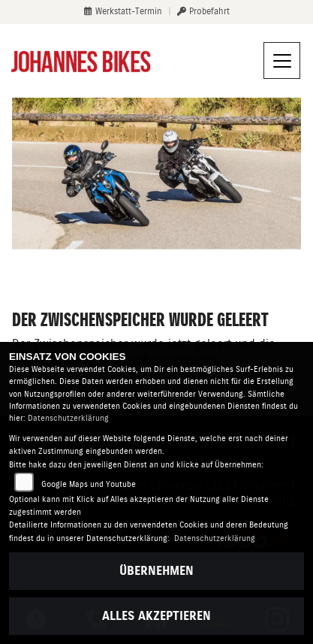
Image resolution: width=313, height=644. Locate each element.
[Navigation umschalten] (282, 61)
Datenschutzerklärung (68, 418)
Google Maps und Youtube (89, 484)
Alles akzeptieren (156, 616)
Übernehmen (156, 571)
